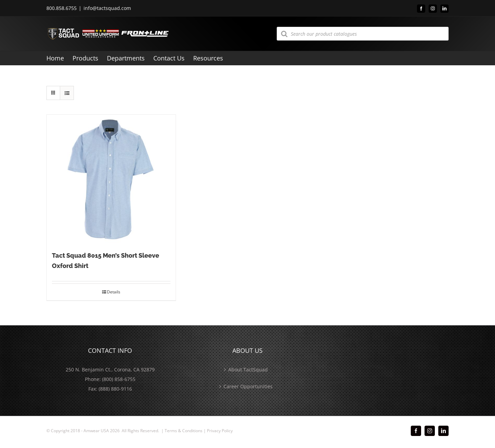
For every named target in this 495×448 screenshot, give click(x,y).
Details (114, 292)
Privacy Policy (220, 431)
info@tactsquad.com (107, 8)
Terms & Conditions (184, 431)
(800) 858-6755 (119, 379)
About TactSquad (248, 369)
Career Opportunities (248, 386)
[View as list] (67, 93)
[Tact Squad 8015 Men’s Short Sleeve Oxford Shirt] (111, 179)
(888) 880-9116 (115, 389)
